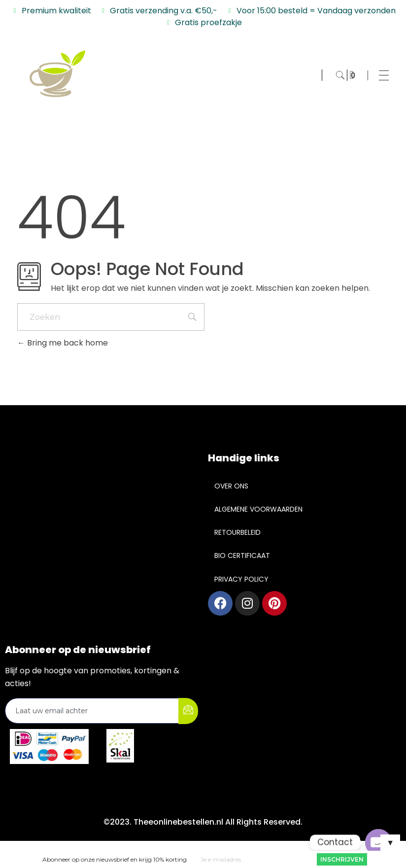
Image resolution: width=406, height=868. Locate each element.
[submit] (188, 711)
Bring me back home (63, 343)
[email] (92, 711)
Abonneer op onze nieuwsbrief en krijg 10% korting (115, 859)
